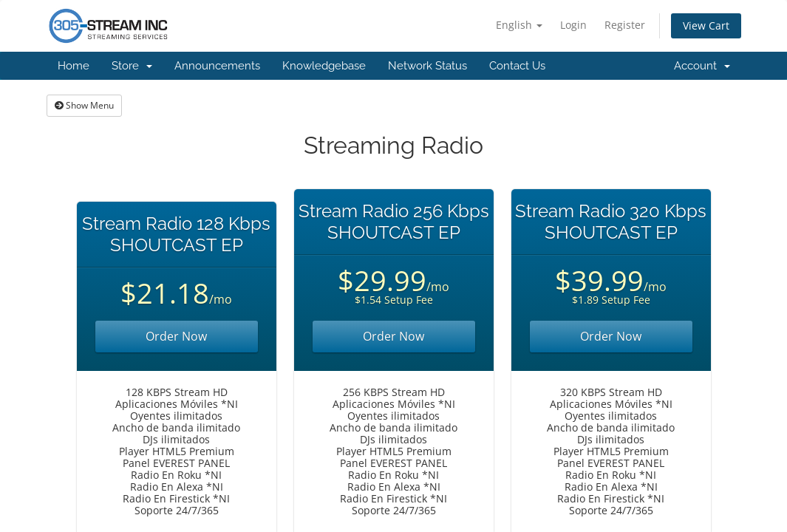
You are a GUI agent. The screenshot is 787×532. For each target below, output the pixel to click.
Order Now (176, 336)
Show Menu (84, 105)
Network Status (427, 66)
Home (74, 66)
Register (625, 25)
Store (132, 66)
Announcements (217, 66)
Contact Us (517, 66)
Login (573, 25)
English (519, 25)
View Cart (706, 25)
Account (702, 66)
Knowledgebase (324, 66)
